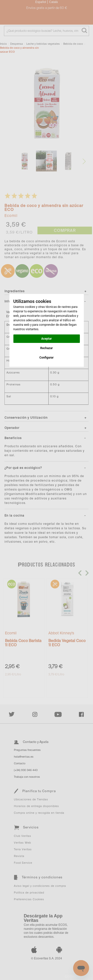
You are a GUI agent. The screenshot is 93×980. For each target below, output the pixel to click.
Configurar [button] (46, 358)
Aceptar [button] (46, 339)
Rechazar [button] (46, 348)
